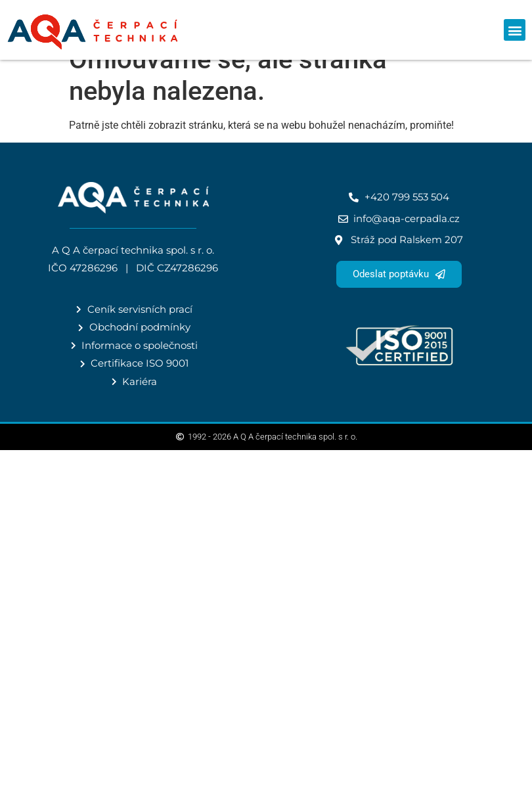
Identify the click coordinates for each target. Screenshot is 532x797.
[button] (515, 30)
